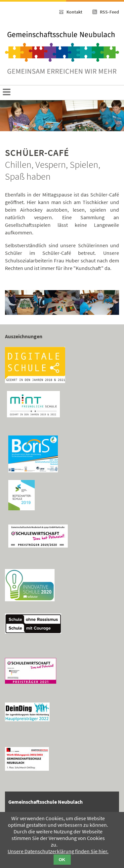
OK (62, 860)
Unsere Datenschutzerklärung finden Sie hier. (58, 851)
